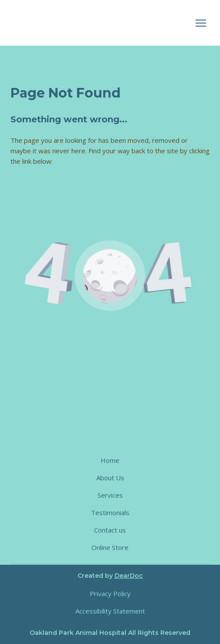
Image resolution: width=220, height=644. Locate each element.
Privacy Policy (110, 593)
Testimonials (110, 513)
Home (110, 460)
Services (110, 495)
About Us (110, 478)
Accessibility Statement (110, 611)
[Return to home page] (83, 23)
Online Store (110, 547)
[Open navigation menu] (201, 23)
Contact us (110, 530)
